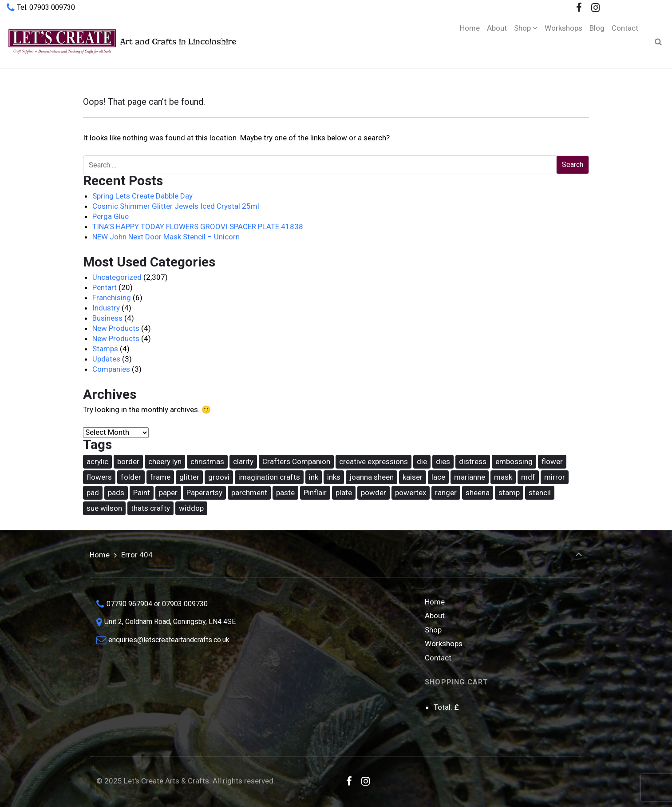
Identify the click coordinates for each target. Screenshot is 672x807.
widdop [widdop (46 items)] (191, 508)
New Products (116, 328)
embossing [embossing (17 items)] (514, 461)
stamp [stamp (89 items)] (509, 493)
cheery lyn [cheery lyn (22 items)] (165, 461)
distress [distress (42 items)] (473, 461)
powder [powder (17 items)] (374, 493)
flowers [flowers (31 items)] (99, 477)
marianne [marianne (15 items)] (470, 477)
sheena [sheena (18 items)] (478, 493)
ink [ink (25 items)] (314, 477)
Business (107, 318)
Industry (106, 308)
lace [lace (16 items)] (438, 477)
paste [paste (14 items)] (285, 493)
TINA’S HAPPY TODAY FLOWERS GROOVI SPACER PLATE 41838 (198, 227)
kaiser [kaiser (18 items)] (413, 477)
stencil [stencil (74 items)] (540, 493)
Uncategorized (117, 277)
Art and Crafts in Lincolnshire (121, 42)
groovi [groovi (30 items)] (219, 477)
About (435, 616)
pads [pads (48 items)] (116, 493)
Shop (433, 630)
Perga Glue (111, 216)
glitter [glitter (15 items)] (189, 477)
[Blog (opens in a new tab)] (597, 42)
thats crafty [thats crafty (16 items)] (150, 508)
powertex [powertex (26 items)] (411, 493)
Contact (438, 658)
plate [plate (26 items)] (344, 493)
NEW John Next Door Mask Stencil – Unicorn (166, 237)
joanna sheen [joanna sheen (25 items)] (372, 477)
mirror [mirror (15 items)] (555, 477)
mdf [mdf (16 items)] (528, 477)
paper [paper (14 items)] (168, 493)
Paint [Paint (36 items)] (142, 493)
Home (100, 555)
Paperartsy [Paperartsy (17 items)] (204, 493)
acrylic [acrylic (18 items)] (97, 461)
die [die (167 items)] (422, 461)
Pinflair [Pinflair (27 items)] (315, 493)
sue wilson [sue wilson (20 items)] (104, 508)
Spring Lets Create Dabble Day (142, 196)
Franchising (112, 298)
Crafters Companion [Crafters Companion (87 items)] (296, 461)
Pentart (105, 287)
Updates (106, 359)
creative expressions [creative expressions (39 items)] (374, 461)
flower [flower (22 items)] (552, 461)
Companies (111, 369)
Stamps (105, 349)
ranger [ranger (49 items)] (446, 493)
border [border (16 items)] (128, 461)
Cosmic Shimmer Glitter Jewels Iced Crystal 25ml (176, 206)
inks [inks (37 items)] (334, 477)
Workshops (444, 644)
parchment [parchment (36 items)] (249, 493)
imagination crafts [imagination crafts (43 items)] (269, 477)
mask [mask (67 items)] (503, 477)
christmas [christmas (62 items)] (207, 461)
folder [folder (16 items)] (131, 477)
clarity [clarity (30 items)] (243, 461)
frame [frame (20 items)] (160, 477)
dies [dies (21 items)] (443, 461)
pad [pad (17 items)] (93, 493)
